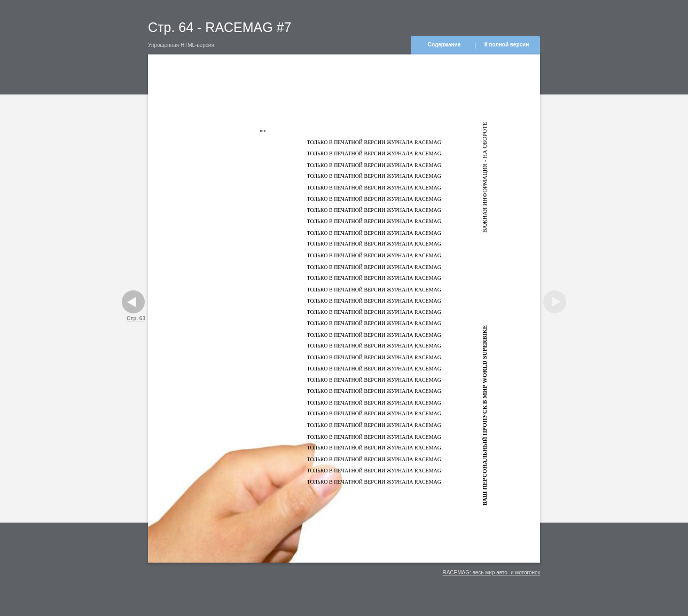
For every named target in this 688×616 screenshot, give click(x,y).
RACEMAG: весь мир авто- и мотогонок (491, 572)
